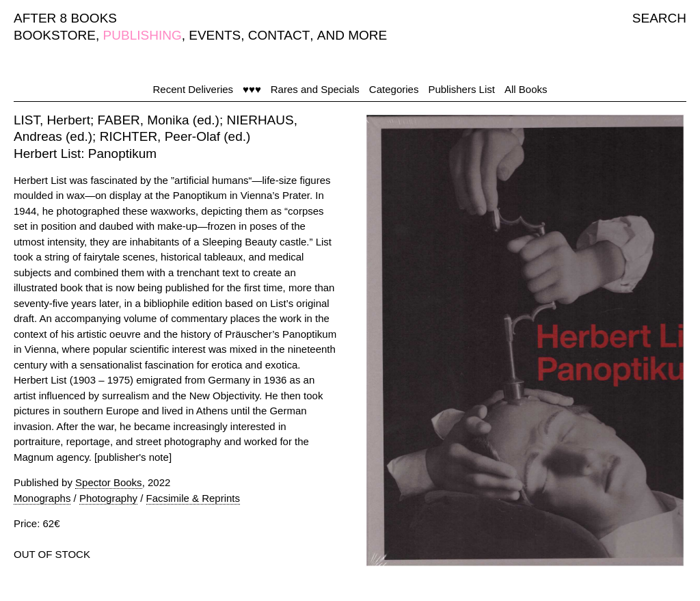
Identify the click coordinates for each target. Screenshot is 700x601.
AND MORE (352, 35)
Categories (394, 89)
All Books (526, 89)
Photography (108, 498)
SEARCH (659, 18)
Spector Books (109, 482)
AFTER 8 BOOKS (65, 18)
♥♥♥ (252, 89)
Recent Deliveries (193, 89)
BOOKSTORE (55, 35)
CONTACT (279, 35)
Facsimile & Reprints (193, 498)
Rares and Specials (315, 89)
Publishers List (461, 89)
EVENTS (215, 35)
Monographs (42, 498)
